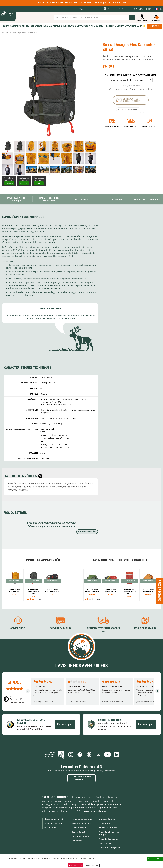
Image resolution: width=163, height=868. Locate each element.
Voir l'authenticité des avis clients (17, 699)
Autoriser (9, 183)
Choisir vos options (117, 80)
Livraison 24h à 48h (131, 126)
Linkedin (117, 755)
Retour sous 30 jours (149, 126)
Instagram (71, 755)
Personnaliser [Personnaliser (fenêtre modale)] (92, 865)
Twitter (98, 755)
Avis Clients (81, 199)
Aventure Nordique (56, 797)
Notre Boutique (79, 828)
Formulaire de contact (82, 819)
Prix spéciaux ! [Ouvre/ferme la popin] (160, 591)
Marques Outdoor (107, 819)
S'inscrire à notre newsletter (82, 778)
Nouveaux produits (108, 828)
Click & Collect (78, 832)
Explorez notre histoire (95, 811)
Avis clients (77, 841)
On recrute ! (50, 828)
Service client (18, 628)
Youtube (108, 755)
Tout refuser (75, 865)
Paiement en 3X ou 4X (112, 126)
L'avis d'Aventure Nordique (16, 199)
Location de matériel (81, 836)
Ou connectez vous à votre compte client (131, 89)
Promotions (104, 823)
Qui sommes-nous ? (54, 819)
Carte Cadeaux (106, 843)
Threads (89, 755)
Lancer (132, 18)
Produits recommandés (147, 199)
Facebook (80, 755)
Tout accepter (155, 859)
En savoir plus (65, 724)
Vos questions (114, 199)
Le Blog (54, 755)
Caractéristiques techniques (49, 199)
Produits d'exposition (109, 839)
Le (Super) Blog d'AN (54, 823)
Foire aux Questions (81, 823)
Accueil (5, 33)
